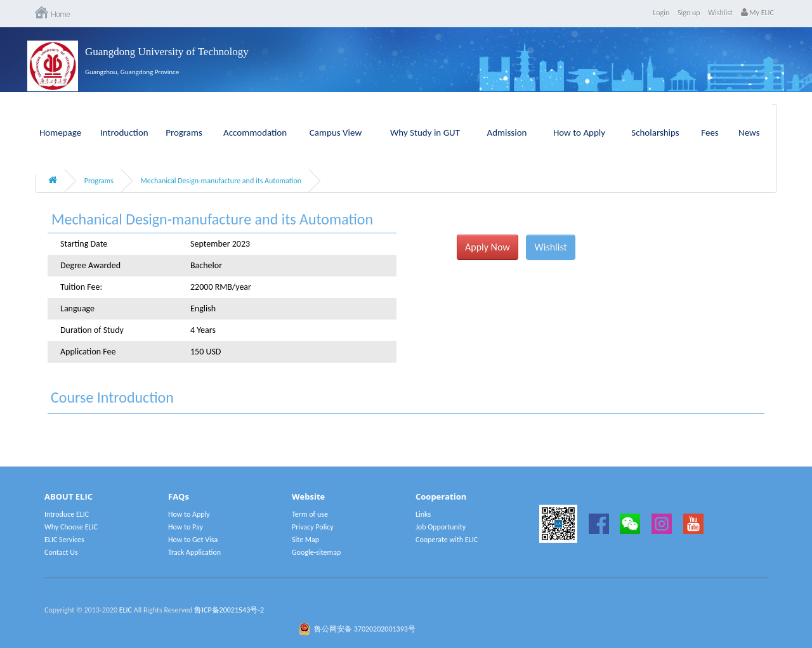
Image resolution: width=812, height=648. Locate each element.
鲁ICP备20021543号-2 (229, 610)
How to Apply (579, 133)
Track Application (194, 552)
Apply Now (488, 247)
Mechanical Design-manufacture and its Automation (221, 181)
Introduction (124, 133)
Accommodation (255, 133)
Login (661, 13)
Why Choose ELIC (71, 527)
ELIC (126, 610)
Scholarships (655, 133)
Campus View (336, 133)
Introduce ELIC (67, 514)
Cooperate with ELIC (447, 540)
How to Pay (186, 527)
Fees (710, 133)
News (749, 133)
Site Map (305, 540)
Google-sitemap (316, 552)
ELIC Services (64, 540)
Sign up (689, 13)
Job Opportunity (441, 527)
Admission (507, 133)
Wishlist (720, 13)
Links (423, 514)
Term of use (310, 514)
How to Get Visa (193, 540)
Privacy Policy (313, 527)
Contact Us (61, 552)
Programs (184, 133)
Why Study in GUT (425, 133)
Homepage (60, 133)
